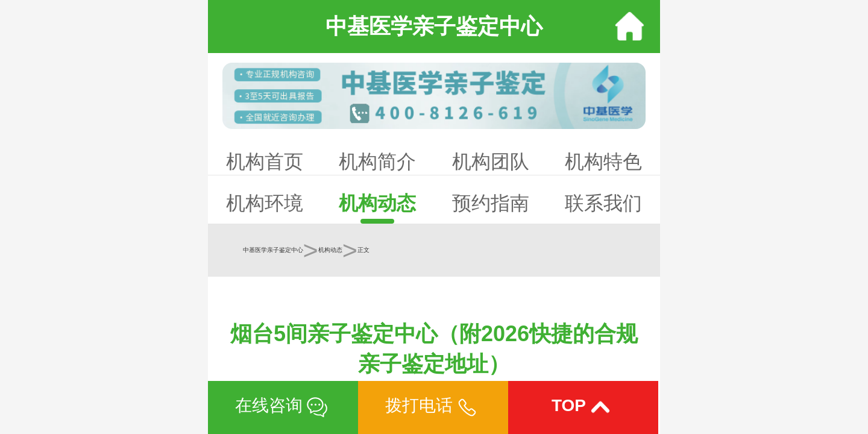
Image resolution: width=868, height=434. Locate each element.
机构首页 (265, 162)
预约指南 (491, 203)
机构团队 (491, 162)
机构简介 (377, 162)
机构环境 (265, 203)
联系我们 (603, 203)
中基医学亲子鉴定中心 (273, 250)
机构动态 (377, 203)
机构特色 (603, 162)
